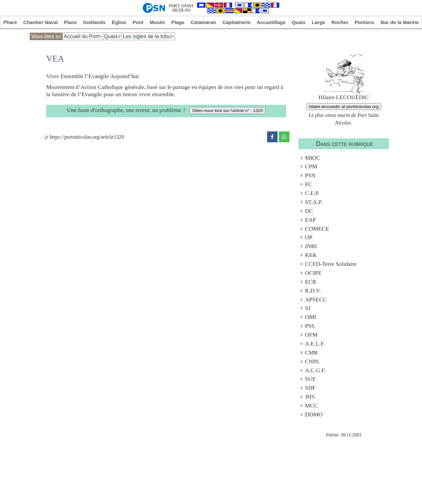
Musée (157, 22)
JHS (310, 397)
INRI (311, 246)
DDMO (314, 414)
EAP (310, 220)
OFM (311, 335)
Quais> (113, 36)
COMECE (317, 229)
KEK (311, 255)
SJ (308, 308)
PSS (310, 326)
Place (70, 22)
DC (309, 211)
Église (119, 22)
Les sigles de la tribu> (148, 36)
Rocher (340, 22)
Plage (178, 22)
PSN (310, 175)
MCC (311, 406)
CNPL (312, 361)
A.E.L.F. (315, 344)
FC (309, 184)
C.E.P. (312, 193)
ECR (311, 282)
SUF (310, 379)
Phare (10, 22)
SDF (310, 388)
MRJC (313, 158)
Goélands (94, 22)
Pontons (365, 22)
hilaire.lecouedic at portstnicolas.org (344, 107)
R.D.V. (313, 291)
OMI (311, 317)
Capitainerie (237, 22)
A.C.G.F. (315, 370)
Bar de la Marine (400, 22)
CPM (311, 166)
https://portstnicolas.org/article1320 (84, 137)
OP (309, 237)
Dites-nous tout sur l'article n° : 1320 (227, 111)
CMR (311, 352)
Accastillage (271, 22)
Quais (299, 22)
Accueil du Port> (83, 36)
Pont (138, 22)
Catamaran (203, 22)
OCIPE (313, 273)
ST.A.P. (314, 202)
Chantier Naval (40, 22)
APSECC (316, 299)
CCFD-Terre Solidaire (331, 264)
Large (319, 22)
